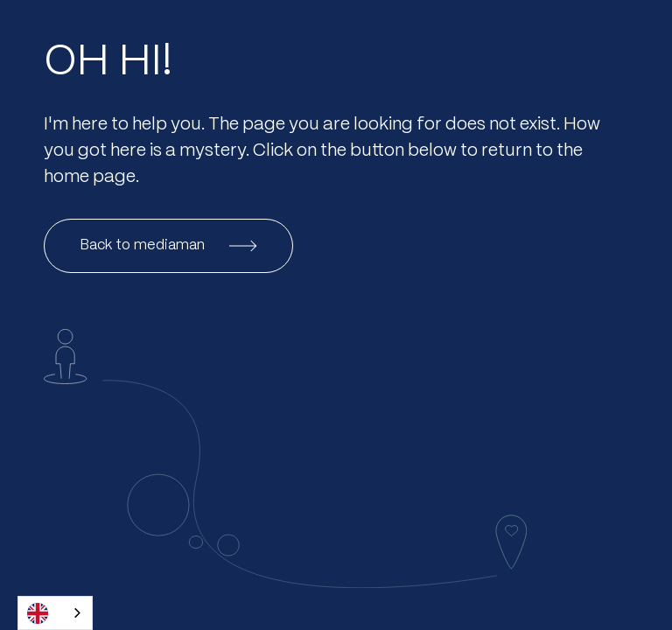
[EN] (55, 613)
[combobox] (55, 613)
